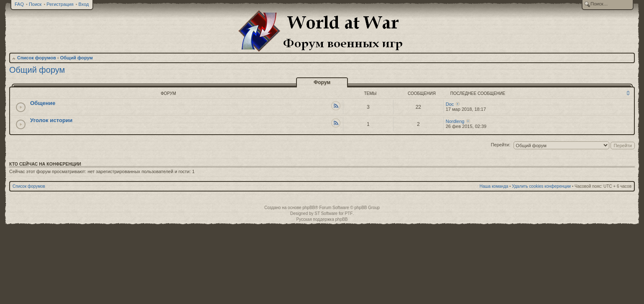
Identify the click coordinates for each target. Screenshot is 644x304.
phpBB (309, 208)
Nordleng (455, 121)
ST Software (326, 213)
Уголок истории (51, 120)
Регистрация (60, 4)
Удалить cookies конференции (541, 186)
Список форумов (37, 58)
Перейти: (501, 145)
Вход (84, 4)
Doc (450, 104)
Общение (43, 103)
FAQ (19, 4)
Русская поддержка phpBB (322, 219)
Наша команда (494, 186)
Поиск (35, 4)
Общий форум (77, 58)
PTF (349, 213)
